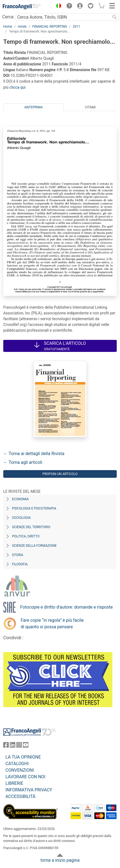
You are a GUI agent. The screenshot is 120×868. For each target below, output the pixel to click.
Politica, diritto (26, 536)
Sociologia (21, 518)
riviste (22, 27)
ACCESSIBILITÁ (20, 796)
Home (8, 27)
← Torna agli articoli (23, 462)
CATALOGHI (17, 764)
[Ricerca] (115, 17)
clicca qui (17, 87)
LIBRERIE (14, 783)
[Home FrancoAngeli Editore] (22, 7)
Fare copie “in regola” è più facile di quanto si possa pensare (52, 623)
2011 (76, 27)
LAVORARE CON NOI (25, 777)
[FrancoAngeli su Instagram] (19, 746)
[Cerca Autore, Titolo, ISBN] (63, 17)
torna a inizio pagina (60, 860)
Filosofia (20, 564)
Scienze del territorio (31, 527)
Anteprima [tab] (34, 107)
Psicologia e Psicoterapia (34, 508)
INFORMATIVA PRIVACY (29, 790)
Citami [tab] (90, 107)
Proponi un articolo (60, 474)
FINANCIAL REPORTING (50, 27)
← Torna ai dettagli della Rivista (34, 454)
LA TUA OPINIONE (23, 757)
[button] (57, 7)
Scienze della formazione (34, 546)
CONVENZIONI (20, 770)
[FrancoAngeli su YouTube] (26, 746)
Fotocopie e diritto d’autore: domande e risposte (66, 607)
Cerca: (8, 17)
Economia (20, 499)
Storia (18, 555)
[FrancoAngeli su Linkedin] (13, 746)
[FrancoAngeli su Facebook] (6, 746)
